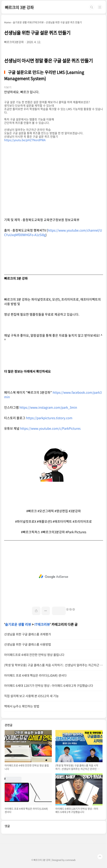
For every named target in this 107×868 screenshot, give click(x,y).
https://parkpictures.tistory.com (49, 418)
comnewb (70, 860)
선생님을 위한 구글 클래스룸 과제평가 (28, 634)
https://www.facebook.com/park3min (53, 395)
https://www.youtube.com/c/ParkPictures (50, 428)
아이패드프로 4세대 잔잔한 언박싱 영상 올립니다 (34, 655)
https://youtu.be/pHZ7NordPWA (25, 140)
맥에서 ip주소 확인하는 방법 (22, 706)
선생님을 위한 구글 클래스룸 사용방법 (28, 644)
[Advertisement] (54, 576)
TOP (100, 857)
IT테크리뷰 (42, 624)
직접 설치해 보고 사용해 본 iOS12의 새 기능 (31, 696)
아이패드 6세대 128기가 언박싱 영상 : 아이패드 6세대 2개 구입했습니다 (49, 686)
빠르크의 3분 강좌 (19, 7)
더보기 (8, 87)
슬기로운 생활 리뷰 (18, 624)
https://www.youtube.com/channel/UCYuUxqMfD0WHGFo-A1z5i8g (53, 233)
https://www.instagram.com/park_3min (48, 407)
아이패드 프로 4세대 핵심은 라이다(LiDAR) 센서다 (35, 675)
